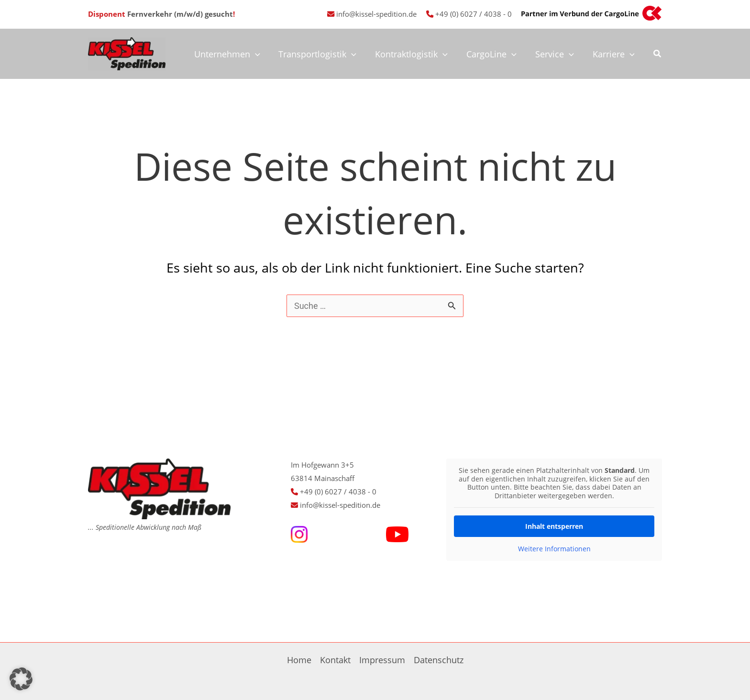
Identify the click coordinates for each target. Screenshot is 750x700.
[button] (658, 55)
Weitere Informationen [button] (554, 549)
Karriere (614, 54)
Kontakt (335, 660)
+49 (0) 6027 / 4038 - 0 (474, 14)
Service (557, 54)
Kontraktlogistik (417, 54)
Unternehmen (235, 54)
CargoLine (495, 54)
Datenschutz (439, 660)
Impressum (382, 660)
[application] (263, 54)
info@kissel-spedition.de (376, 14)
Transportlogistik (324, 54)
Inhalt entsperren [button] (554, 526)
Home (299, 660)
